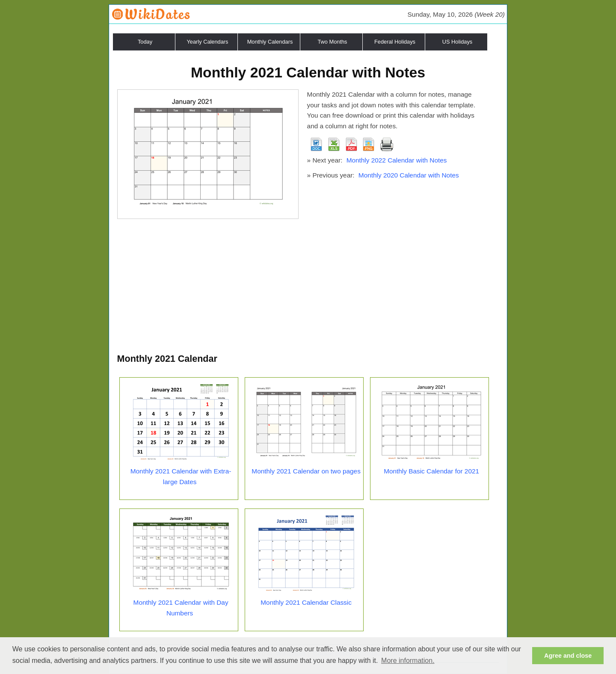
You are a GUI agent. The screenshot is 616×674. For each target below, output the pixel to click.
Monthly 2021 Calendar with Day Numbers (181, 608)
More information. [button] (408, 661)
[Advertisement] (308, 287)
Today (145, 42)
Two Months (333, 42)
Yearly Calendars (208, 42)
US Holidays (457, 42)
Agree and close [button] (568, 656)
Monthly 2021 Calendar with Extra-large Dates (181, 476)
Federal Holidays (395, 42)
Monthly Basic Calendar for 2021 (431, 471)
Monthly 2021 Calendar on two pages (306, 471)
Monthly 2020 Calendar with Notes (409, 175)
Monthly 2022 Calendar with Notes (397, 160)
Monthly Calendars (270, 42)
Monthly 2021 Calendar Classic (306, 602)
